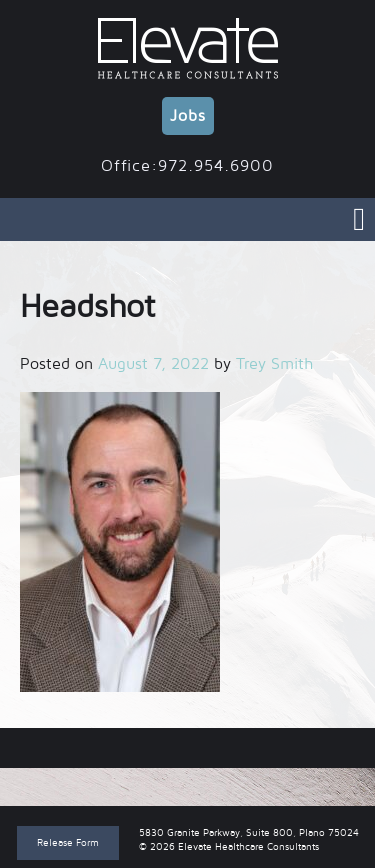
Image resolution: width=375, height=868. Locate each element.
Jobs (188, 116)
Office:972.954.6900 (187, 166)
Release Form (68, 842)
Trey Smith (274, 364)
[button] (120, 542)
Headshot (188, 748)
